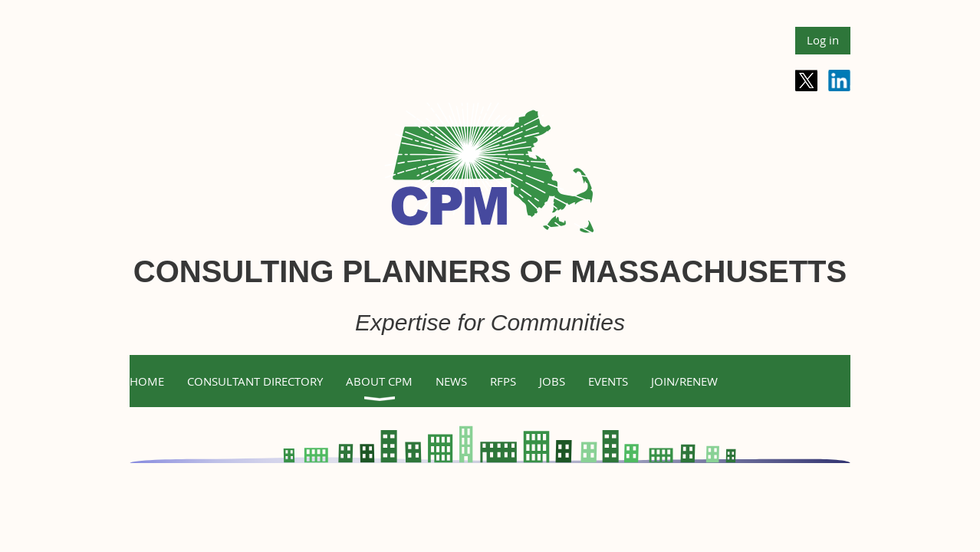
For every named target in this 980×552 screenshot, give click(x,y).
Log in (823, 40)
